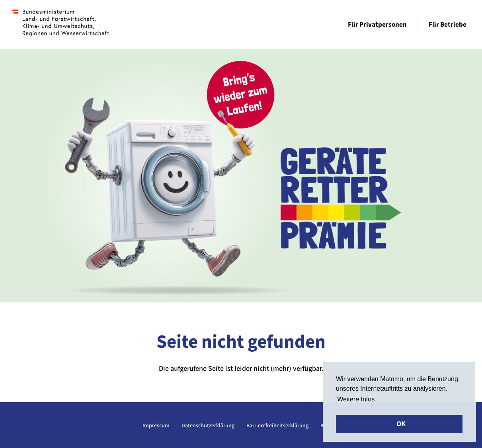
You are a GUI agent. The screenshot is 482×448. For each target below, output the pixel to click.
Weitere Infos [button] (356, 399)
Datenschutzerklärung (208, 426)
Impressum (156, 426)
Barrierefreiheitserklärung (277, 426)
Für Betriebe (448, 25)
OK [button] (401, 424)
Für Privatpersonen (377, 25)
